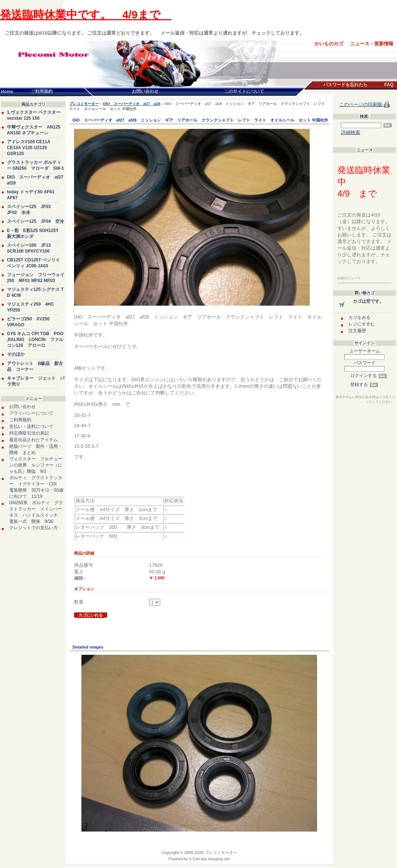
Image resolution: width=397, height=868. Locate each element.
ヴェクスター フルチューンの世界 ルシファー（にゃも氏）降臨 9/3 (36, 465)
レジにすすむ (362, 324)
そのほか (16, 354)
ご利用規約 (20, 420)
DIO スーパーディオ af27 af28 (132, 104)
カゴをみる (359, 317)
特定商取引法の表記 (29, 433)
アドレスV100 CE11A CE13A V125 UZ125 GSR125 (29, 148)
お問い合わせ (22, 407)
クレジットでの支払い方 (34, 528)
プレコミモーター (84, 104)
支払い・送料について (31, 426)
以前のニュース (349, 278)
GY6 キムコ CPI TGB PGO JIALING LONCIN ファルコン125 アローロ (35, 340)
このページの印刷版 (361, 104)
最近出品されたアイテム (34, 440)
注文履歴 (357, 331)
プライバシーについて (31, 413)
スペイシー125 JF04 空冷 (36, 221)
